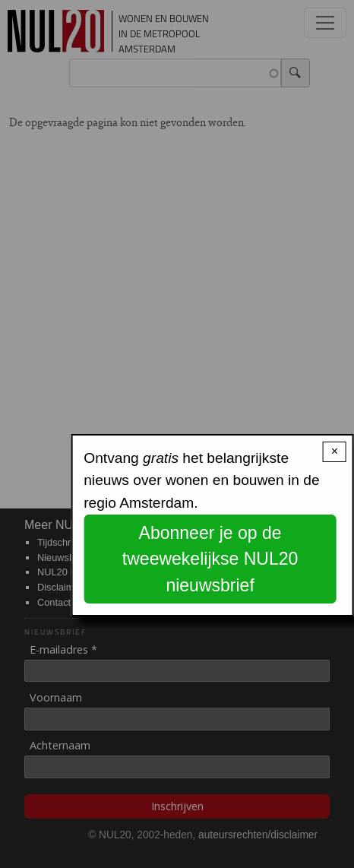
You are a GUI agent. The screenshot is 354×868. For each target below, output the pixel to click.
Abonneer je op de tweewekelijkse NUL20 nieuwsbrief (210, 559)
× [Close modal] (335, 451)
